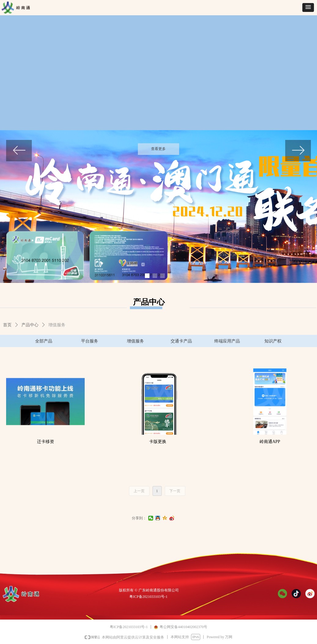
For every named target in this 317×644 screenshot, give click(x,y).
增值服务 (57, 325)
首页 (7, 325)
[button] (308, 7)
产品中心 (30, 325)
